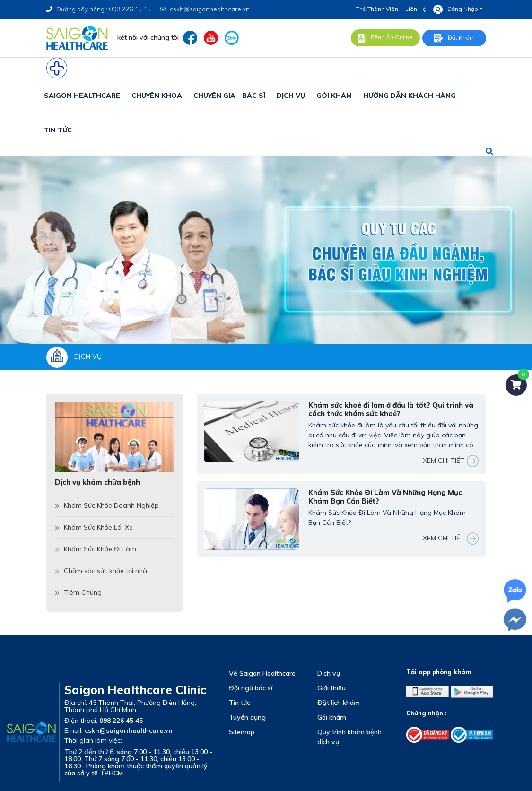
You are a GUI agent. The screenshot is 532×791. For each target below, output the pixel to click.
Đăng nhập (456, 9)
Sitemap (242, 732)
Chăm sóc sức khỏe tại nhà (101, 571)
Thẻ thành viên (377, 9)
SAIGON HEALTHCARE (82, 96)
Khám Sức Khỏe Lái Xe (94, 527)
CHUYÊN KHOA (157, 96)
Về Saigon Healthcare (262, 673)
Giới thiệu (331, 688)
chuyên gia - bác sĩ (229, 96)
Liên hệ (416, 9)
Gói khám (332, 717)
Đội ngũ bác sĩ (251, 688)
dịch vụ (291, 96)
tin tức (58, 130)
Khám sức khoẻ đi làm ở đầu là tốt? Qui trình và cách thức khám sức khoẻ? (391, 409)
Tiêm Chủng (78, 592)
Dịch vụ (329, 673)
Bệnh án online (385, 38)
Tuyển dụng (247, 717)
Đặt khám (454, 38)
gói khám (334, 96)
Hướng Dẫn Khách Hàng (410, 96)
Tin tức (240, 703)
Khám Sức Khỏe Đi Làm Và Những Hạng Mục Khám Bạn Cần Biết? (385, 497)
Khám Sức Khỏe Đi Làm (96, 549)
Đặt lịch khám (339, 703)
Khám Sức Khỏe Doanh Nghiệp (107, 505)
